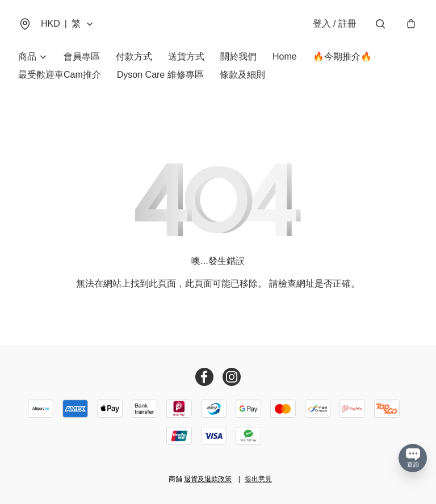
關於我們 (238, 56)
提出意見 (258, 479)
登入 (335, 24)
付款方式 (134, 56)
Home (285, 56)
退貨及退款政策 (208, 479)
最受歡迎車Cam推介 (60, 75)
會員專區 (82, 56)
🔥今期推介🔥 (342, 56)
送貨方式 (186, 56)
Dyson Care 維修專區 (160, 75)
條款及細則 (242, 75)
